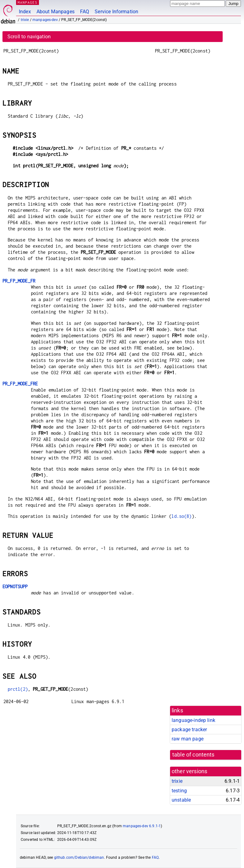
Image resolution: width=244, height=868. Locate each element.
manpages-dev (45, 20)
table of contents (193, 755)
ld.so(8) (181, 516)
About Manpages (56, 12)
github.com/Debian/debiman (79, 858)
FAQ (85, 12)
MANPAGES (28, 2)
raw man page (188, 739)
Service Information (116, 12)
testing (179, 791)
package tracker (189, 730)
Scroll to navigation (29, 37)
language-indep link (193, 720)
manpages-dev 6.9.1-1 (142, 826)
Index (25, 12)
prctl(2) (18, 689)
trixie (25, 20)
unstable (181, 800)
